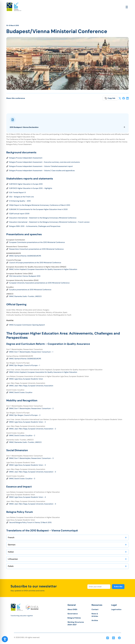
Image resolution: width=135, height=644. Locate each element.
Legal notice (116, 609)
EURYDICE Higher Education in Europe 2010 (26, 184)
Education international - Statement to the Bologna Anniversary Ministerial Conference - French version (49, 222)
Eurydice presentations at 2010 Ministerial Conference (30, 290)
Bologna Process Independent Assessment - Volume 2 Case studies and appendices (42, 171)
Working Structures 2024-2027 (76, 623)
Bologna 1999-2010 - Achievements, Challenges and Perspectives (35, 226)
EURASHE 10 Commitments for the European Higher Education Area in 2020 (38, 209)
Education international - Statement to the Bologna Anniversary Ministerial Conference (43, 218)
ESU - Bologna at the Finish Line (22, 197)
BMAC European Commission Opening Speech (27, 325)
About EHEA (72, 609)
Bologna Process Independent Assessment (26, 158)
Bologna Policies (74, 618)
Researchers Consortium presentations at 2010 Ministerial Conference (36, 249)
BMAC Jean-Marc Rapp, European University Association (31, 386)
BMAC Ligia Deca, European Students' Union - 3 (27, 465)
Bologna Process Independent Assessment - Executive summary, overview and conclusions (45, 162)
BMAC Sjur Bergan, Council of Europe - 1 (25, 365)
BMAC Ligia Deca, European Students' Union (26, 379)
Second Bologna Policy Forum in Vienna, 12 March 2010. (30, 522)
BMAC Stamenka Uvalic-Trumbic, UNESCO (25, 296)
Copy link (110, 98)
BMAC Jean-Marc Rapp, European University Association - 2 (33, 429)
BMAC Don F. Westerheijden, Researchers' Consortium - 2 (31, 408)
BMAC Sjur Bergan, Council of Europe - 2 (25, 415)
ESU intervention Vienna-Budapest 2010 (25, 276)
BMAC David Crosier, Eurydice (21, 392)
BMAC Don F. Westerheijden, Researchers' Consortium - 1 (31, 352)
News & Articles (95, 615)
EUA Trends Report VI (18, 192)
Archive (95, 620)
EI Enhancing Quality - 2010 (20, 201)
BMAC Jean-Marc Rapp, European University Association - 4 (33, 504)
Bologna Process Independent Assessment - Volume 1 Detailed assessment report (41, 166)
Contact (95, 609)
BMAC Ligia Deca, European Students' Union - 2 (27, 422)
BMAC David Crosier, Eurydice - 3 (22, 479)
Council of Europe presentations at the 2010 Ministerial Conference (35, 263)
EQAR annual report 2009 (19, 214)
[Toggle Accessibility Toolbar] (5, 639)
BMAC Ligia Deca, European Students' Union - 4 (28, 497)
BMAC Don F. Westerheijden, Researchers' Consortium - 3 (31, 458)
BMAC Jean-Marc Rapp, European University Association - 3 (33, 472)
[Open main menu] (127, 7)
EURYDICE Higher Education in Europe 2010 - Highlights (31, 188)
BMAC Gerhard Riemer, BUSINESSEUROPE (25, 256)
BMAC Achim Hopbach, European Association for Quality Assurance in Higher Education (43, 269)
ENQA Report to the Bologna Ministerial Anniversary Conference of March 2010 (40, 205)
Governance (73, 614)
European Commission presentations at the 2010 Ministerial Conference (37, 242)
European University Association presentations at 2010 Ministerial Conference (39, 283)
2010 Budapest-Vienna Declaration (67, 127)
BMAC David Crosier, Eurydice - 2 (22, 435)
